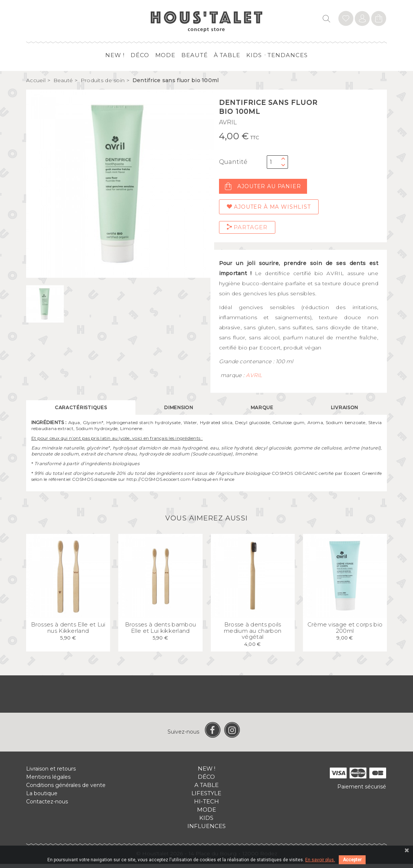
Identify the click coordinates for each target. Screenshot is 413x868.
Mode (165, 55)
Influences (206, 830)
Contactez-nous (47, 806)
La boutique (42, 797)
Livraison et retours (51, 773)
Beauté (194, 55)
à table (227, 55)
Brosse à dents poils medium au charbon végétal (253, 635)
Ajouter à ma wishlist (269, 207)
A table (206, 789)
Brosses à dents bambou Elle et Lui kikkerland (161, 632)
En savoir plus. (320, 860)
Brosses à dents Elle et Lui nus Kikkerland (68, 632)
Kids (254, 55)
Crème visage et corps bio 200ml (345, 632)
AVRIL (228, 122)
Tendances (287, 55)
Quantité (233, 162)
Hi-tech (206, 805)
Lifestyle (206, 797)
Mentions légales (48, 781)
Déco (140, 55)
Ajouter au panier (263, 186)
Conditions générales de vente (66, 789)
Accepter (352, 860)
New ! (115, 55)
